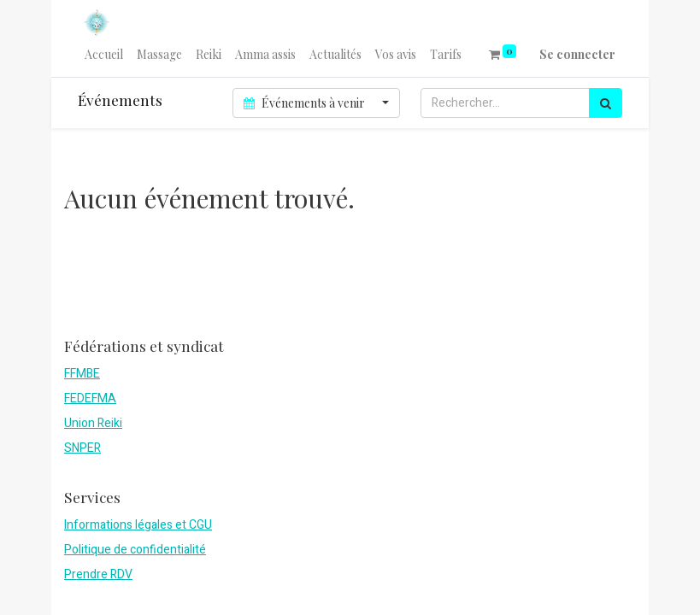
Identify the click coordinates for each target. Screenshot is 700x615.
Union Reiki (93, 423)
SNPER (82, 448)
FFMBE (82, 374)
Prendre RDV (98, 574)
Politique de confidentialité (135, 550)
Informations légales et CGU (138, 525)
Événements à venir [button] (306, 103)
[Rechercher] (606, 103)
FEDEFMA (90, 398)
